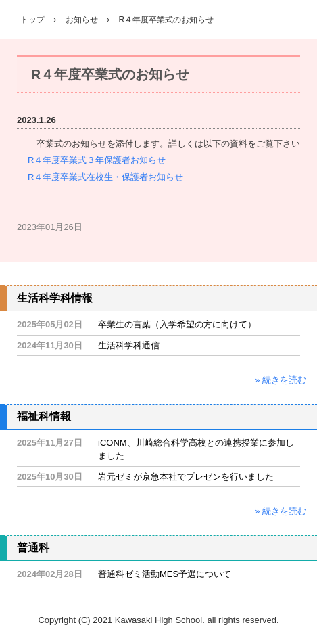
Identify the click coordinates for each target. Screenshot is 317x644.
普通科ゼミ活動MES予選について (165, 574)
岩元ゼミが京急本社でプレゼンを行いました (186, 477)
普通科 (33, 548)
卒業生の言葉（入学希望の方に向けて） (177, 324)
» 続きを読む (281, 380)
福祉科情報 (44, 416)
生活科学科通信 (129, 345)
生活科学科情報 (55, 298)
